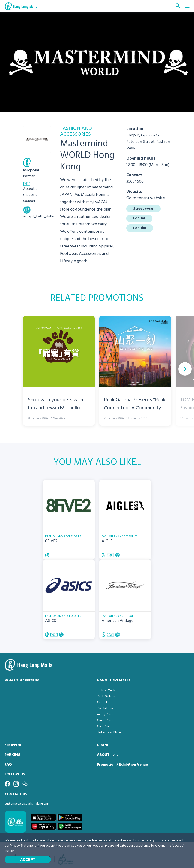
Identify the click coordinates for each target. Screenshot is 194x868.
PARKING (13, 755)
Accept (28, 860)
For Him (140, 228)
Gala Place (104, 726)
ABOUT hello (108, 755)
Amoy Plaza (105, 714)
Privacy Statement (23, 846)
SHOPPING (14, 745)
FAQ (8, 765)
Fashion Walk (106, 690)
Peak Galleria (106, 696)
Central (102, 702)
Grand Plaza (105, 720)
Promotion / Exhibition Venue (122, 765)
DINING (103, 745)
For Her (139, 218)
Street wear (143, 209)
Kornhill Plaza (106, 708)
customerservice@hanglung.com (27, 804)
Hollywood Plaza (109, 732)
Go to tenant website (146, 198)
